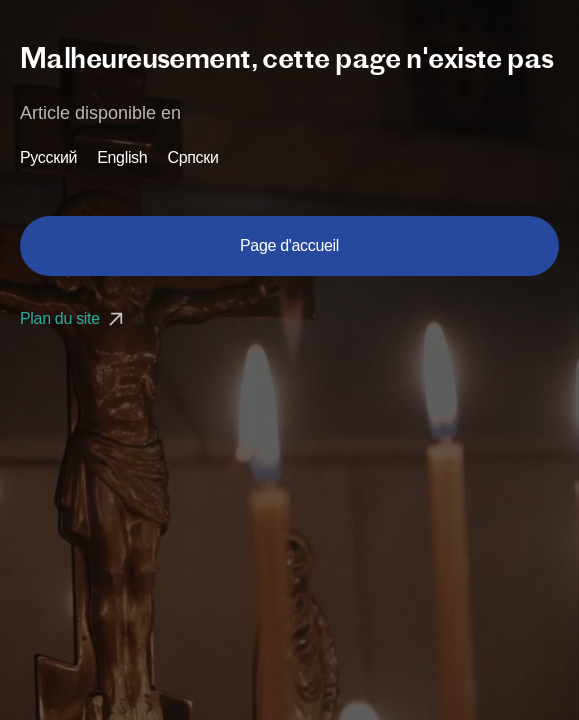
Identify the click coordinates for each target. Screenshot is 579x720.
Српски (192, 158)
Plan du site (74, 318)
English (122, 158)
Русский (48, 158)
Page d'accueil (289, 245)
